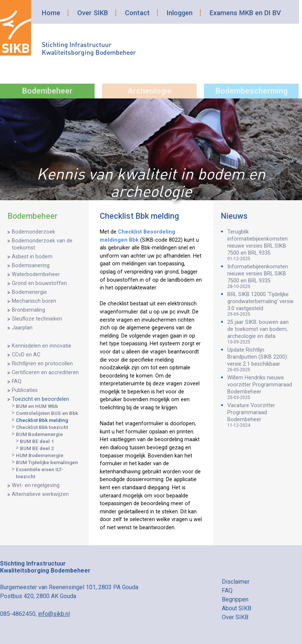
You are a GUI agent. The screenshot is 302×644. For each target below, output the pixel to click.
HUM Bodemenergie (40, 455)
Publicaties (25, 390)
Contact (137, 13)
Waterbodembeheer (36, 274)
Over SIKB (93, 13)
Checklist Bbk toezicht (42, 427)
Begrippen (235, 599)
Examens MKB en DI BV (245, 13)
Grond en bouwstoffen (39, 283)
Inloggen (180, 13)
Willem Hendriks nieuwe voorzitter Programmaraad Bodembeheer (261, 387)
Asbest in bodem (32, 257)
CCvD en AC (26, 355)
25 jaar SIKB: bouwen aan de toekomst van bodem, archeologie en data (261, 332)
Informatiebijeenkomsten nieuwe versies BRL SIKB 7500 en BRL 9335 (261, 276)
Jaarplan (22, 328)
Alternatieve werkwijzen (40, 494)
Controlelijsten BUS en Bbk (47, 413)
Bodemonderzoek (33, 232)
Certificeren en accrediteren (45, 373)
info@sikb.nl (54, 614)
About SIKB (237, 608)
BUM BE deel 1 (37, 441)
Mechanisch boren (34, 301)
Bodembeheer (47, 91)
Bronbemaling (28, 310)
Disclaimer (236, 582)
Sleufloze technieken (37, 319)
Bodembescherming (252, 91)
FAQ (17, 381)
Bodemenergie (29, 292)
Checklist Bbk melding (42, 420)
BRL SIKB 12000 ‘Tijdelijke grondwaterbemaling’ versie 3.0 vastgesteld (261, 304)
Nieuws (234, 216)
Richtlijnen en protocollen (42, 364)
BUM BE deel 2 (37, 448)
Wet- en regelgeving (36, 485)
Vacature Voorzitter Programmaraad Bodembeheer (261, 415)
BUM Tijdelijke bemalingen (47, 462)
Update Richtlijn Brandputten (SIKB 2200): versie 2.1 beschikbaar (261, 360)
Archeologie (150, 91)
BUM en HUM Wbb (37, 406)
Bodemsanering (31, 266)
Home (51, 13)
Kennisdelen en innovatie (42, 346)
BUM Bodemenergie (39, 434)
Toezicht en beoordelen (40, 399)
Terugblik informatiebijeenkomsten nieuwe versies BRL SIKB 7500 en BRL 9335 (261, 245)
